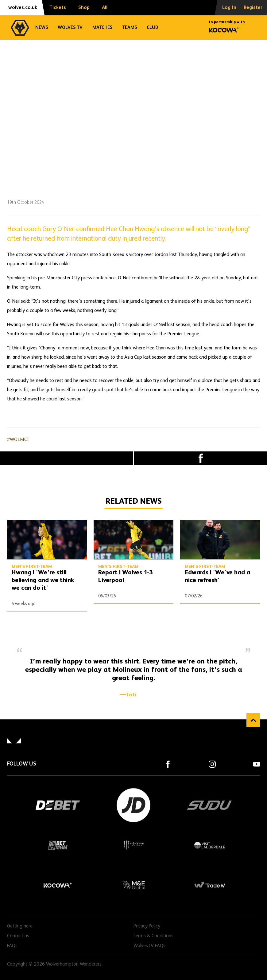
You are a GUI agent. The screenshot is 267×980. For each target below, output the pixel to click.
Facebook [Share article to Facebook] (201, 458)
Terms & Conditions (153, 936)
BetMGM (57, 845)
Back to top (253, 720)
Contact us (18, 936)
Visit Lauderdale (209, 845)
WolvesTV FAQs (149, 946)
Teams (130, 28)
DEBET (58, 805)
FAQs (12, 946)
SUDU (210, 805)
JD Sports (133, 805)
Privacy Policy (147, 926)
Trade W (209, 885)
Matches (102, 28)
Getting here (20, 926)
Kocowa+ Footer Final (57, 885)
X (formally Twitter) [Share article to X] (67, 458)
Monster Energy (133, 845)
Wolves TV (70, 28)
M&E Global (133, 885)
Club (152, 28)
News (42, 28)
